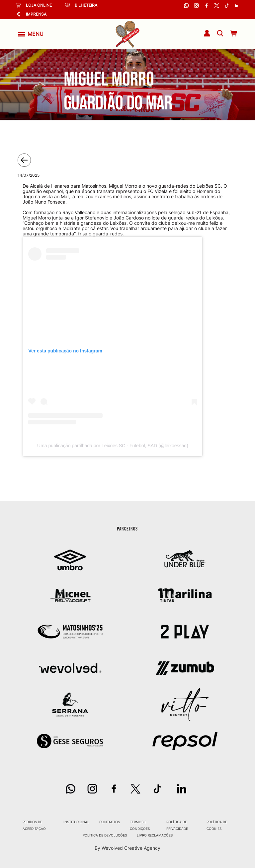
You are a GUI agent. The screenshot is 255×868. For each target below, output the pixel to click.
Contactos (110, 822)
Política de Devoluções (105, 835)
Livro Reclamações (155, 835)
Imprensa (31, 14)
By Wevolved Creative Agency (127, 848)
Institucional (76, 822)
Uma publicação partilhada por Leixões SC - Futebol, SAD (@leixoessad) (113, 446)
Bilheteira (81, 5)
